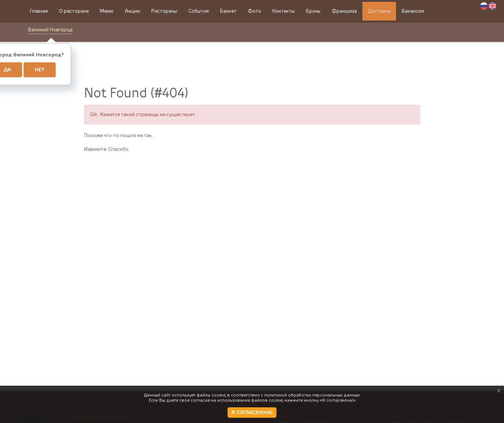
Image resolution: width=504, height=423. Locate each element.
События (199, 11)
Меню (107, 11)
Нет (40, 70)
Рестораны (164, 11)
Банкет (228, 11)
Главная (39, 11)
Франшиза (344, 11)
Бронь (313, 11)
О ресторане (74, 11)
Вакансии (413, 11)
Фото (254, 11)
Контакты (284, 11)
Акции (132, 11)
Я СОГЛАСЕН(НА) (252, 413)
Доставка (379, 11)
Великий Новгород (50, 30)
